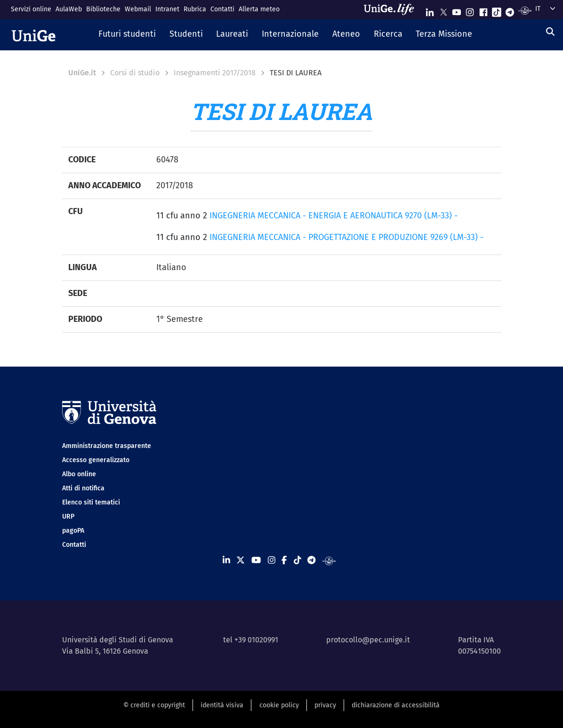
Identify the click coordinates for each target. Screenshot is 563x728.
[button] (127, 35)
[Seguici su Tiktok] (497, 10)
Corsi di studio (135, 73)
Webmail (138, 9)
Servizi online (31, 9)
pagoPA (73, 531)
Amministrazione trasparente (107, 446)
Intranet (167, 9)
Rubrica (195, 9)
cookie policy (279, 705)
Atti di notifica (83, 488)
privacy (325, 705)
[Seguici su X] (443, 10)
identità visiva (222, 705)
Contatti (222, 9)
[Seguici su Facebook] (483, 10)
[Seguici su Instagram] (470, 10)
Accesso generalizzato (96, 460)
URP (68, 516)
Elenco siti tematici (91, 502)
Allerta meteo (259, 9)
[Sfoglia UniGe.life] (392, 9)
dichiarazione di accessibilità (396, 705)
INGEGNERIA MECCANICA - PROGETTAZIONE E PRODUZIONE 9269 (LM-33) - (346, 237)
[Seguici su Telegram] (510, 10)
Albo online (79, 474)
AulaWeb (69, 9)
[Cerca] (550, 32)
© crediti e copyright (154, 705)
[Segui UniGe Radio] (525, 10)
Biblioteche (103, 9)
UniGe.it (82, 73)
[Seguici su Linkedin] (430, 10)
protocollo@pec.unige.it (368, 640)
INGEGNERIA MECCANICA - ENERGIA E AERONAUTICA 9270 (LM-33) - (334, 216)
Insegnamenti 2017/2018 (215, 73)
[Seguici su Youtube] (457, 10)
